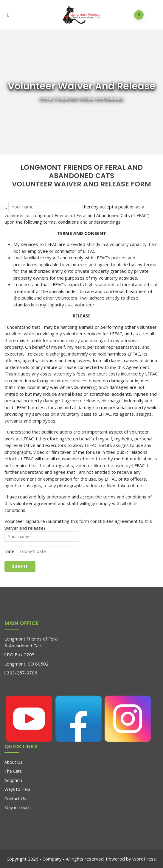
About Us (13, 762)
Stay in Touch (18, 807)
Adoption (13, 780)
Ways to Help (17, 789)
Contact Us (15, 798)
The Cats (13, 771)
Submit (20, 567)
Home (46, 99)
